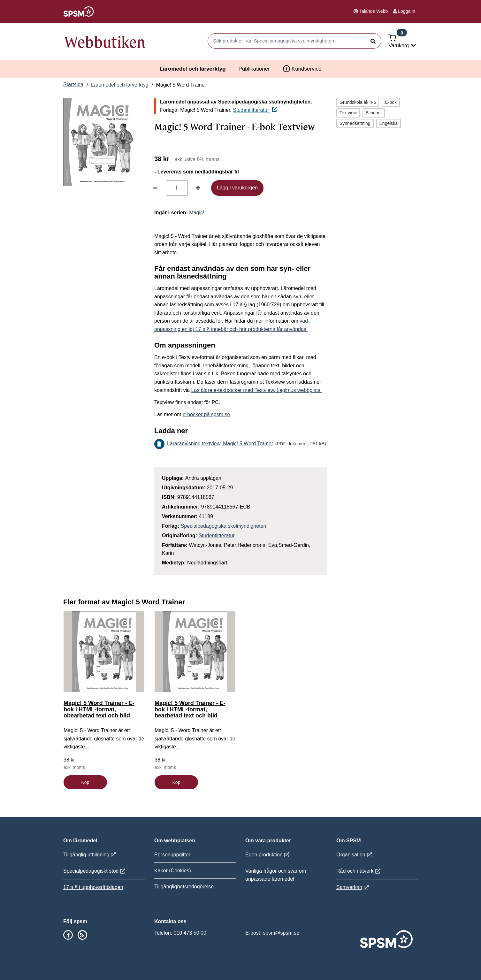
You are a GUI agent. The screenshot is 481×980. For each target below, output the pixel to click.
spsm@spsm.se (281, 933)
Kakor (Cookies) (173, 871)
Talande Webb (371, 11)
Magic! (197, 213)
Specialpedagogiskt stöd (95, 871)
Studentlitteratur (255, 110)
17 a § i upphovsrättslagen (93, 887)
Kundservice (302, 69)
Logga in (404, 11)
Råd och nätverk (359, 871)
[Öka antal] (198, 188)
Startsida (73, 84)
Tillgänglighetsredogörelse (184, 887)
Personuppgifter (172, 855)
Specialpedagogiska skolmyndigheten (224, 526)
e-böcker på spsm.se (206, 414)
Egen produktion (268, 855)
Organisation (355, 855)
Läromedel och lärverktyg (193, 69)
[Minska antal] (155, 188)
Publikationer (254, 69)
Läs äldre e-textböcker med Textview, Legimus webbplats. (257, 390)
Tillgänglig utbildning (90, 855)
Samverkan (353, 887)
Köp (85, 782)
